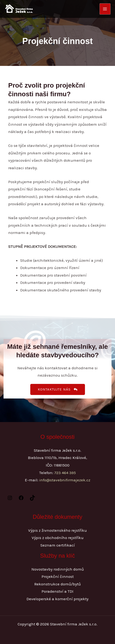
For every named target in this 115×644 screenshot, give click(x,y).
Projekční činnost (58, 576)
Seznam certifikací (58, 545)
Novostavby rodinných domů (58, 569)
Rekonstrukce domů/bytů (57, 584)
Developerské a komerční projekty (57, 599)
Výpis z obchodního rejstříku (58, 538)
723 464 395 (65, 473)
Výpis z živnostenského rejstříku (57, 530)
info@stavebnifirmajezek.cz (65, 480)
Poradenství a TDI (57, 591)
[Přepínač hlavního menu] (105, 9)
